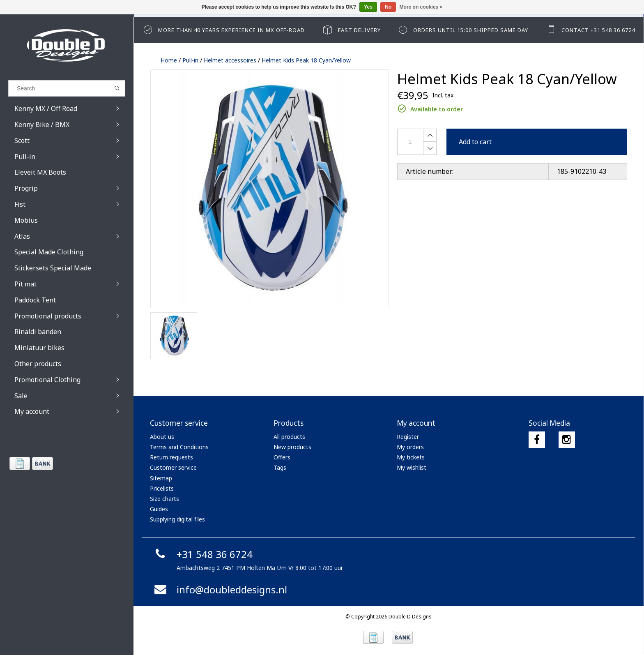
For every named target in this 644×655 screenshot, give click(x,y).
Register (408, 437)
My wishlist (412, 467)
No (388, 7)
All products (289, 437)
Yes (368, 7)
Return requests (171, 457)
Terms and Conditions (179, 447)
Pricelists (162, 488)
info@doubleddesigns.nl (220, 589)
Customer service (173, 467)
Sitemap (161, 478)
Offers (282, 457)
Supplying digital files (177, 519)
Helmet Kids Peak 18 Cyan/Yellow (306, 60)
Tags (280, 467)
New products (292, 447)
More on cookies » (421, 7)
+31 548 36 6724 (202, 554)
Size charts (164, 499)
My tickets (411, 457)
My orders (410, 447)
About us (162, 437)
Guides (159, 509)
